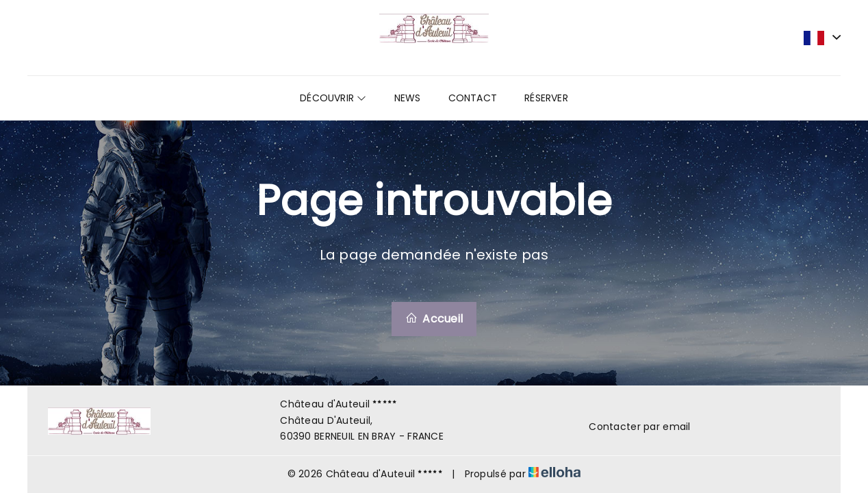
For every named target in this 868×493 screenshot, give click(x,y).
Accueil (434, 319)
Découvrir (333, 98)
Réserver (546, 98)
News (408, 98)
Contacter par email (631, 427)
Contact (473, 98)
